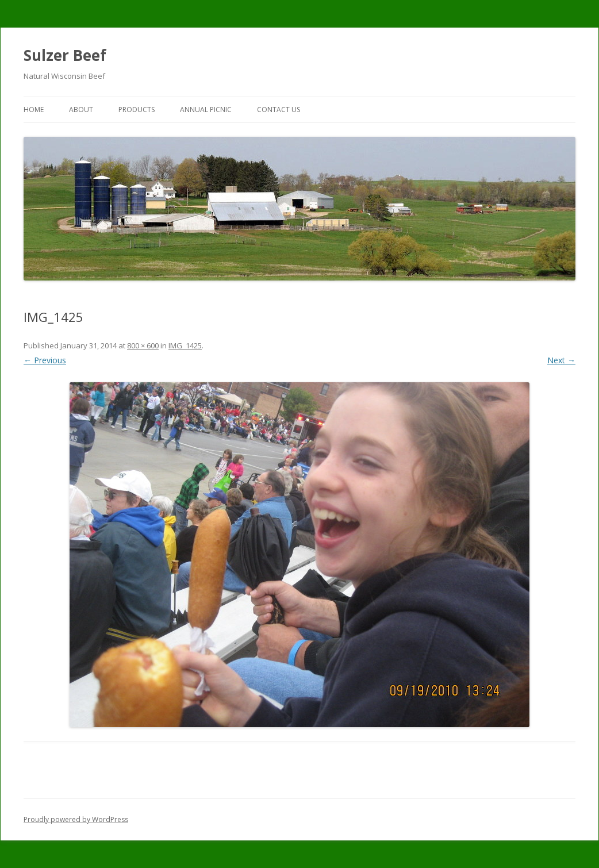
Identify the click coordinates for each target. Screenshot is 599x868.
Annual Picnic (206, 110)
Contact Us (279, 110)
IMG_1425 (185, 345)
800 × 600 (143, 345)
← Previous (45, 360)
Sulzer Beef (65, 55)
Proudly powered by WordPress (76, 819)
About (81, 110)
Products (137, 110)
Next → (561, 360)
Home (34, 110)
